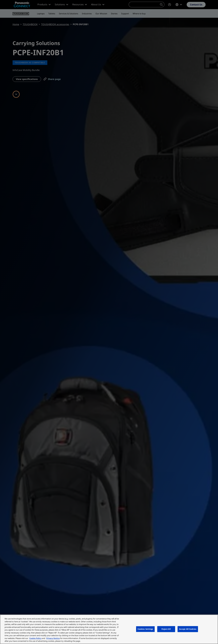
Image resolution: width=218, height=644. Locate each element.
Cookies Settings (145, 629)
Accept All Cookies (188, 629)
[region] (109, 629)
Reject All (166, 629)
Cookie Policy (35, 638)
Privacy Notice (53, 638)
